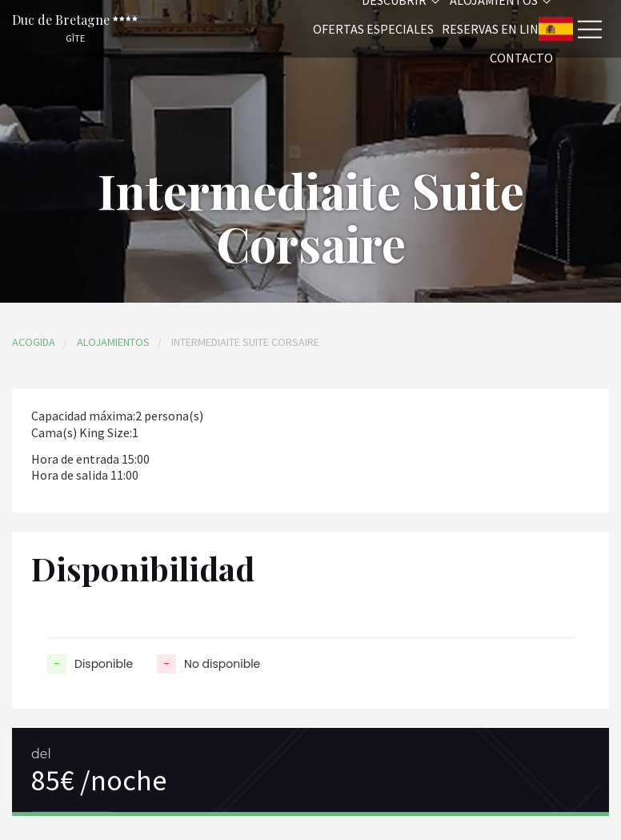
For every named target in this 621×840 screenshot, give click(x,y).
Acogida (34, 342)
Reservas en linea (497, 29)
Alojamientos (113, 342)
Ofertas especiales (373, 29)
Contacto (521, 58)
